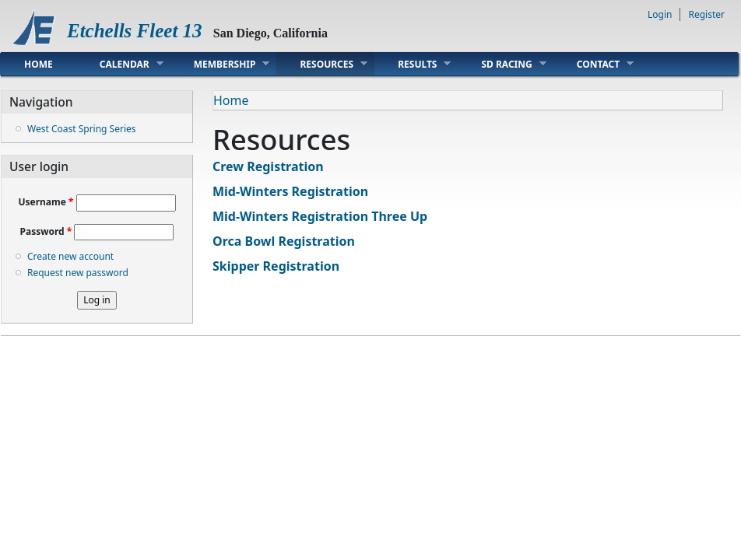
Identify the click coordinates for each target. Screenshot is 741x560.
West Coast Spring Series (82, 129)
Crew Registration (268, 166)
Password (46, 231)
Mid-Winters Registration (290, 191)
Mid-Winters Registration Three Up (320, 216)
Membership (220, 64)
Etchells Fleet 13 (135, 31)
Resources (322, 64)
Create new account (70, 256)
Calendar (120, 64)
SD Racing (502, 64)
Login (660, 14)
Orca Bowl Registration (284, 241)
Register (706, 14)
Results (413, 64)
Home (39, 64)
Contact (594, 64)
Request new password (78, 273)
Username (46, 202)
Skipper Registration (276, 266)
